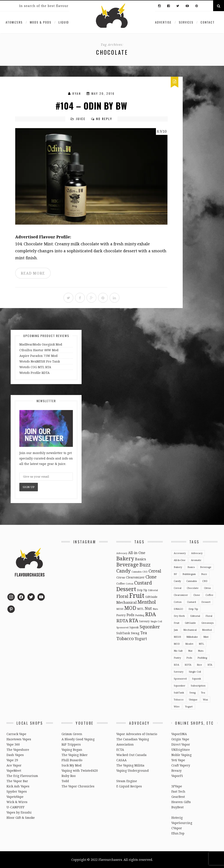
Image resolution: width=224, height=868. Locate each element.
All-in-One (180, 560)
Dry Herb (179, 616)
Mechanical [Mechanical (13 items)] (126, 602)
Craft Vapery (181, 765)
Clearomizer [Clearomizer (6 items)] (135, 577)
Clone (197, 595)
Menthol (207, 630)
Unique (193, 699)
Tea (203, 693)
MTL (201, 644)
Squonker (180, 686)
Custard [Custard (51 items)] (143, 583)
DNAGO (178, 609)
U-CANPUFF (16, 807)
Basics (191, 567)
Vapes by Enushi (19, 812)
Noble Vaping (181, 755)
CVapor (177, 828)
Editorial (195, 616)
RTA (210, 665)
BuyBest (177, 807)
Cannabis (192, 581)
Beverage (206, 567)
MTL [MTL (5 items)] (140, 609)
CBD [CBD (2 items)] (145, 572)
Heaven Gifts (181, 802)
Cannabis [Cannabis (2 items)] (137, 572)
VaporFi (177, 776)
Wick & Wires (17, 802)
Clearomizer (181, 595)
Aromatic (196, 560)
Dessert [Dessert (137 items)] (126, 589)
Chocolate (193, 588)
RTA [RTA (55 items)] (134, 620)
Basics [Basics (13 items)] (140, 559)
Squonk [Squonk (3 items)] (134, 627)
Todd (65, 781)
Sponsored (180, 679)
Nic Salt (178, 651)
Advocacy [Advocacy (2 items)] (122, 553)
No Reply (104, 119)
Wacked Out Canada (131, 755)
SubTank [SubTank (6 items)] (123, 633)
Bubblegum (189, 574)
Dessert (206, 602)
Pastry (177, 658)
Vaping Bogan (72, 750)
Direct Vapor (181, 744)
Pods (189, 658)
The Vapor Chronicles (78, 786)
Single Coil (195, 672)
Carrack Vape (16, 734)
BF (175, 574)
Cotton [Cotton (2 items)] (130, 584)
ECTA (120, 750)
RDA (176, 665)
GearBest (178, 797)
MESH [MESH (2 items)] (120, 609)
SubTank (179, 693)
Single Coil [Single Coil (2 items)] (156, 621)
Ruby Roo (69, 776)
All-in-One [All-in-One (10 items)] (137, 553)
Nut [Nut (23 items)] (148, 608)
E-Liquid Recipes (129, 786)
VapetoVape (15, 797)
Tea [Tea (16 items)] (144, 633)
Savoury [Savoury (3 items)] (144, 621)
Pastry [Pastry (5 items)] (121, 615)
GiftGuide (190, 623)
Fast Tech (178, 791)
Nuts (201, 651)
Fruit (177, 623)
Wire (177, 706)
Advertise (163, 22)
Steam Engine (127, 781)
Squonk (196, 679)
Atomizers (14, 22)
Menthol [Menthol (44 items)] (147, 602)
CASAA (121, 760)
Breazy (176, 771)
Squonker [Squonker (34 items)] (150, 627)
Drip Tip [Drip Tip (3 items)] (142, 590)
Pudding (202, 658)
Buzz (204, 574)
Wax (205, 699)
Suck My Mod (72, 765)
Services (186, 22)
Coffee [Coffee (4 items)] (121, 583)
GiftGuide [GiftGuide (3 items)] (151, 597)
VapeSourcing (182, 823)
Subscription (198, 686)
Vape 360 (13, 744)
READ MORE (33, 273)
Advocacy (197, 553)
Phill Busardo (72, 760)
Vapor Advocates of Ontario (137, 734)
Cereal (178, 588)
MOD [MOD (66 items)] (130, 608)
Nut (190, 651)
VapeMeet (14, 771)
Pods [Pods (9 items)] (130, 615)
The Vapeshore (18, 750)
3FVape (177, 786)
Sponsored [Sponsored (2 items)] (122, 627)
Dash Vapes (15, 755)
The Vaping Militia (130, 765)
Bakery (178, 567)
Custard (191, 602)
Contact (208, 22)
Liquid (64, 22)
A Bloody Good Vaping (78, 739)
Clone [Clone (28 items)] (151, 577)
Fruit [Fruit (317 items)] (137, 595)
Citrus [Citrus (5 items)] (121, 577)
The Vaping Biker (75, 755)
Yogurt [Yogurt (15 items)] (141, 639)
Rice (199, 665)
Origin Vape (180, 739)
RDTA (188, 665)
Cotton (178, 602)
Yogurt (189, 706)
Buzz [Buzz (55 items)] (145, 565)
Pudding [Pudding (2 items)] (140, 615)
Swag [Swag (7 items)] (135, 633)
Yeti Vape (178, 760)
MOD (177, 644)
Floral (209, 616)
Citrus (207, 588)
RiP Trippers (71, 744)
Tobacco (179, 699)
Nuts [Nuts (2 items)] (155, 609)
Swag (192, 693)
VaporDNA (179, 734)
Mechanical (190, 630)
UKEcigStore (181, 750)
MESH (177, 637)
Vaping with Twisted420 (80, 771)
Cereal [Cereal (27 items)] (155, 571)
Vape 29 (12, 760)
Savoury (179, 672)
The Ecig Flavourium (22, 776)
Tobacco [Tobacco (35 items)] (125, 638)
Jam (176, 630)
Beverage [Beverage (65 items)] (127, 565)
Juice (81, 119)
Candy (177, 581)
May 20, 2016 (103, 93)
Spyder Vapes (17, 791)
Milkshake (192, 637)
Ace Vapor (14, 765)
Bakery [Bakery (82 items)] (125, 558)
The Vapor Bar (17, 781)
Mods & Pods (41, 22)
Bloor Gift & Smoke (21, 818)
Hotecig (177, 818)
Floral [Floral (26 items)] (122, 596)
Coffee (209, 595)
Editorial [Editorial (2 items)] (153, 590)
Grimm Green (72, 734)
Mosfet (189, 644)
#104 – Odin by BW (91, 106)
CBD (205, 581)
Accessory (180, 553)
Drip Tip (193, 609)
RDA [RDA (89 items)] (150, 614)
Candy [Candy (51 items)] (124, 571)
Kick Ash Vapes (18, 786)
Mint (206, 637)
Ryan (77, 93)
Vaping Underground (133, 771)
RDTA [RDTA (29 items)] (122, 621)
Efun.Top (178, 833)
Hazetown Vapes (19, 739)
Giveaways (207, 623)
